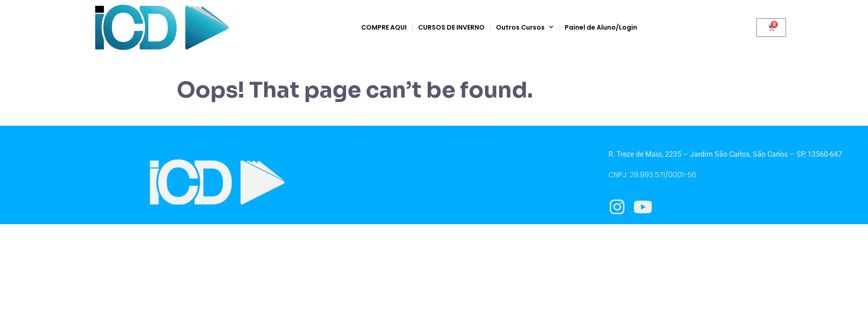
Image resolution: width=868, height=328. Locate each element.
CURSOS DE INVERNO (451, 27)
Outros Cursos (525, 27)
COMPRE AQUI (384, 27)
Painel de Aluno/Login (601, 27)
